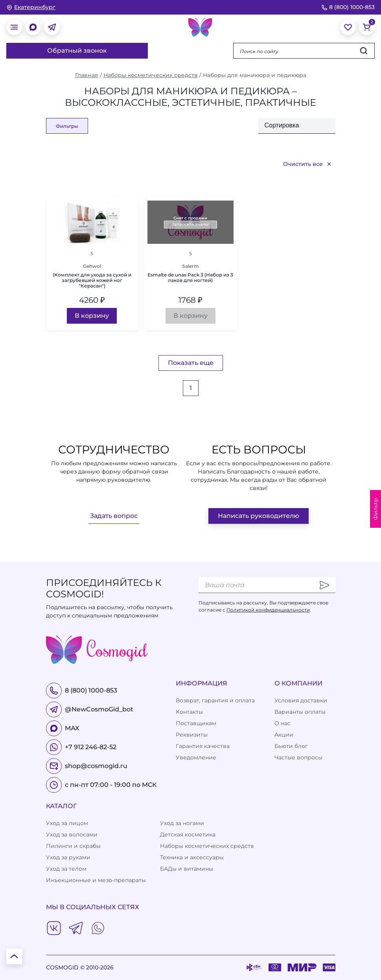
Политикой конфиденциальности (268, 610)
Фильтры (67, 126)
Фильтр (375, 509)
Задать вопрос (114, 516)
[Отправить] (324, 585)
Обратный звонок (77, 51)
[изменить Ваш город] (31, 7)
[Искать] (364, 51)
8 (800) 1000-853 (348, 7)
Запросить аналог (190, 224)
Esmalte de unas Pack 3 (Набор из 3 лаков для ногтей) (190, 278)
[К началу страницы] (14, 956)
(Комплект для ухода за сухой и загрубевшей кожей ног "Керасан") (92, 281)
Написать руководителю (259, 516)
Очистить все (308, 164)
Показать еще (191, 363)
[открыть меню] (14, 27)
